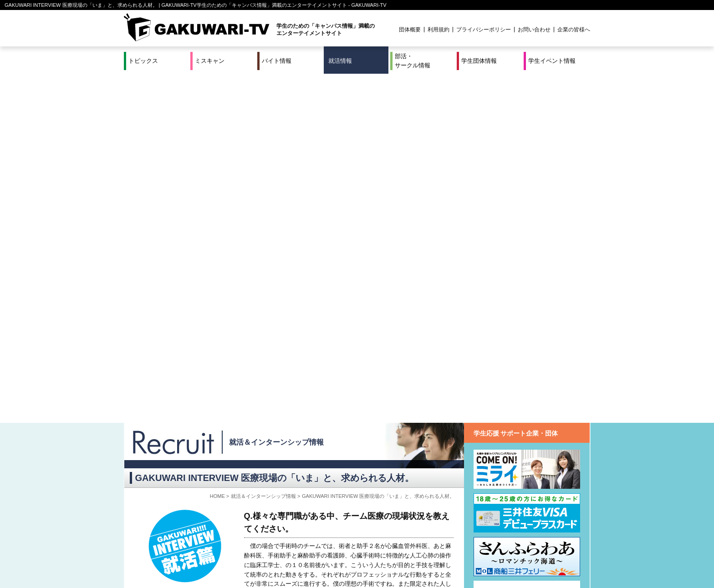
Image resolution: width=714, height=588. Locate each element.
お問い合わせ (534, 30)
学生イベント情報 (552, 61)
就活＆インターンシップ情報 (276, 93)
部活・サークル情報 (413, 61)
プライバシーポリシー (484, 30)
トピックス (143, 61)
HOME (217, 147)
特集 (296, 551)
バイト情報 (277, 61)
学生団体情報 (479, 61)
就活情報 (340, 61)
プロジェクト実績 (296, 562)
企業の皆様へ (574, 30)
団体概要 (410, 30)
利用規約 (439, 30)
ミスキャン (210, 61)
